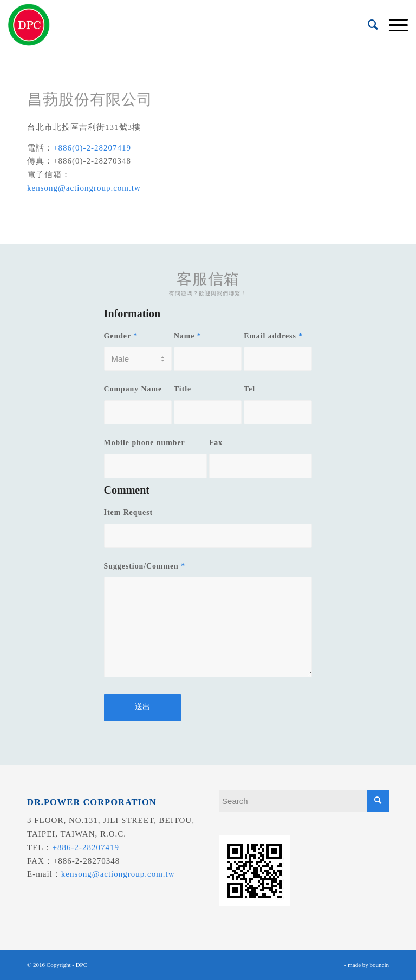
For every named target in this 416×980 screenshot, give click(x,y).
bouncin (379, 965)
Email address (273, 336)
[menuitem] (368, 25)
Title (183, 389)
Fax (216, 443)
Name (188, 336)
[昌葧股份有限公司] (29, 25)
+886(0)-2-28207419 (92, 148)
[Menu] (393, 25)
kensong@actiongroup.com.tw (84, 188)
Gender (121, 336)
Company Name (133, 389)
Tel (249, 389)
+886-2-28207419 (86, 847)
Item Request (129, 512)
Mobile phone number (145, 443)
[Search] (368, 25)
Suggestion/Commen (145, 566)
